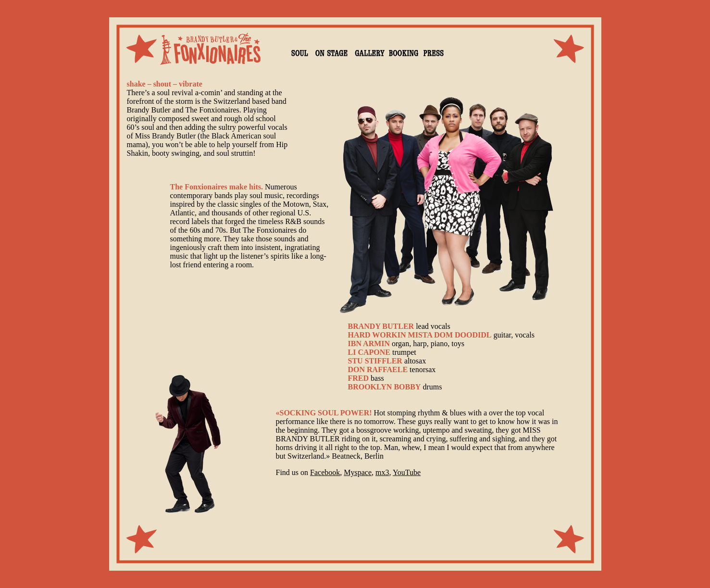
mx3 (382, 472)
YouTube (407, 472)
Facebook (325, 472)
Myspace (358, 472)
